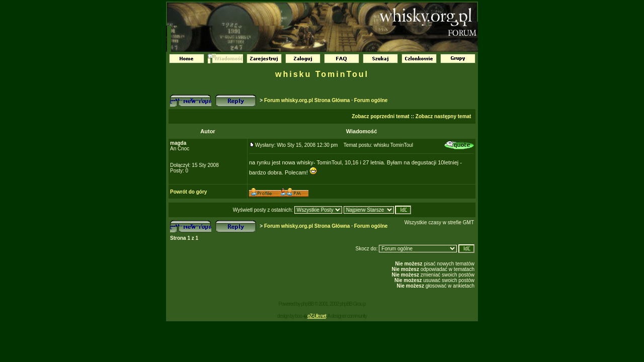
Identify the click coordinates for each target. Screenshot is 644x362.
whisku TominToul (322, 74)
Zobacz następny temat (444, 116)
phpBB (307, 304)
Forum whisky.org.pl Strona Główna (307, 100)
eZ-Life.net (317, 316)
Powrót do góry (188, 192)
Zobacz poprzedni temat (380, 116)
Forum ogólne (371, 100)
